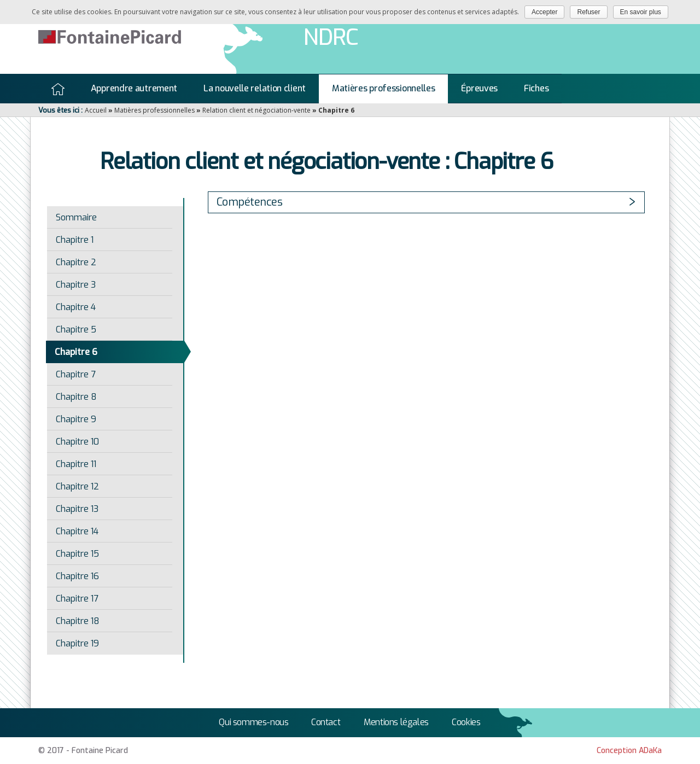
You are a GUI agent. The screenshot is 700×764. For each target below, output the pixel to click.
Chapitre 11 (76, 464)
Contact (326, 722)
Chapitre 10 (77, 442)
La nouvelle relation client (255, 88)
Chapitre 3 (76, 285)
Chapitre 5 (76, 329)
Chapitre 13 (77, 509)
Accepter (544, 12)
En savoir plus (641, 12)
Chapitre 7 (76, 374)
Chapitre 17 (77, 599)
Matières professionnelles (384, 88)
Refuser (588, 12)
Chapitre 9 (76, 419)
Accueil (58, 89)
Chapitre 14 (77, 531)
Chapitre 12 (77, 486)
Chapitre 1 (75, 240)
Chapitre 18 (78, 621)
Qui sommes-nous (253, 722)
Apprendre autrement (134, 88)
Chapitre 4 (76, 307)
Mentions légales (396, 722)
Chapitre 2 (76, 262)
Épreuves (479, 88)
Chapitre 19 (77, 643)
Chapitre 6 (76, 352)
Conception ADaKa (629, 751)
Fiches (536, 88)
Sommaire (76, 217)
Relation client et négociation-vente (256, 110)
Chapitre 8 (76, 397)
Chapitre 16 (77, 576)
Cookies (466, 722)
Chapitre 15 (77, 554)
